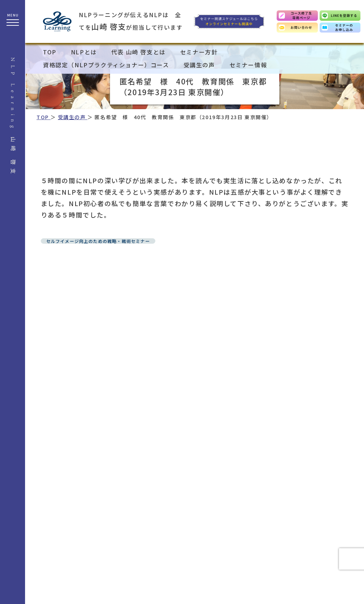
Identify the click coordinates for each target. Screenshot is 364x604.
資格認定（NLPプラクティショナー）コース (106, 65)
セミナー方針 (199, 52)
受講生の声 (199, 65)
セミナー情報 (248, 65)
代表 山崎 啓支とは (139, 52)
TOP (50, 52)
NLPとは (84, 52)
